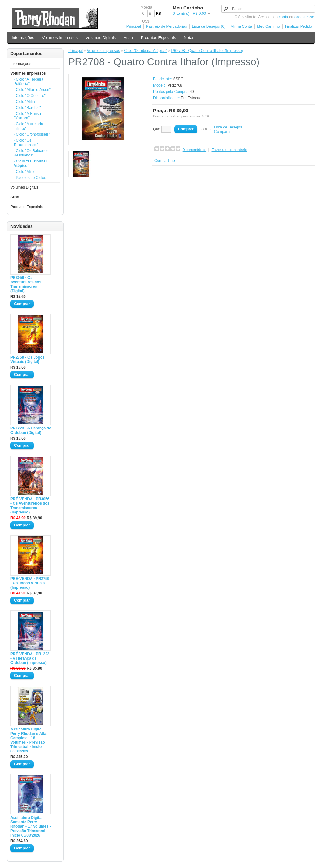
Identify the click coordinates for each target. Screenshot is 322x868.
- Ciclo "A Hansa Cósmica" (27, 116)
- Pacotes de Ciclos (30, 178)
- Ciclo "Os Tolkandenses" (26, 143)
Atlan (128, 38)
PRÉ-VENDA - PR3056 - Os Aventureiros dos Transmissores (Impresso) (30, 506)
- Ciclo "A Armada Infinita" (28, 126)
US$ (146, 21)
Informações (23, 38)
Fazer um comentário (229, 150)
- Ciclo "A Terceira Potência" (28, 82)
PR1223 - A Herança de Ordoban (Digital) (31, 430)
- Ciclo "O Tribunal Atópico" (30, 163)
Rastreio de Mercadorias (167, 26)
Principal (134, 26)
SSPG (178, 79)
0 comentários (194, 150)
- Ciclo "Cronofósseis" (32, 134)
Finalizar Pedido (298, 26)
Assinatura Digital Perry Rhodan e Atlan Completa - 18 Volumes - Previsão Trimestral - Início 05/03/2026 (30, 740)
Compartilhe (165, 161)
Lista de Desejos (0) (209, 26)
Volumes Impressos (60, 38)
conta (283, 17)
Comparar (222, 132)
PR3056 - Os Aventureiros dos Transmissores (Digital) (26, 284)
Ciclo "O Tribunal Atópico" (145, 51)
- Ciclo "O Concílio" (30, 96)
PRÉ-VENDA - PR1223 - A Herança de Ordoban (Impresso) (30, 658)
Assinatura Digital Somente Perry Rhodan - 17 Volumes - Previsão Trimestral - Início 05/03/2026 (31, 826)
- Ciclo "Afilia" (25, 102)
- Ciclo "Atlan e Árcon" (32, 90)
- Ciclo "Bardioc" (27, 108)
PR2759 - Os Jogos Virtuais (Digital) (28, 360)
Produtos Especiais (158, 38)
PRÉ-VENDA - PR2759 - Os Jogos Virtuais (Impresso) (30, 583)
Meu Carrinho (268, 26)
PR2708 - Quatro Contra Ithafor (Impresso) (207, 51)
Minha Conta (241, 26)
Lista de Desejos (228, 127)
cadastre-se (304, 17)
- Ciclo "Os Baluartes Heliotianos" (31, 153)
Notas (189, 38)
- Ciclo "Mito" (24, 172)
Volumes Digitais (101, 38)
